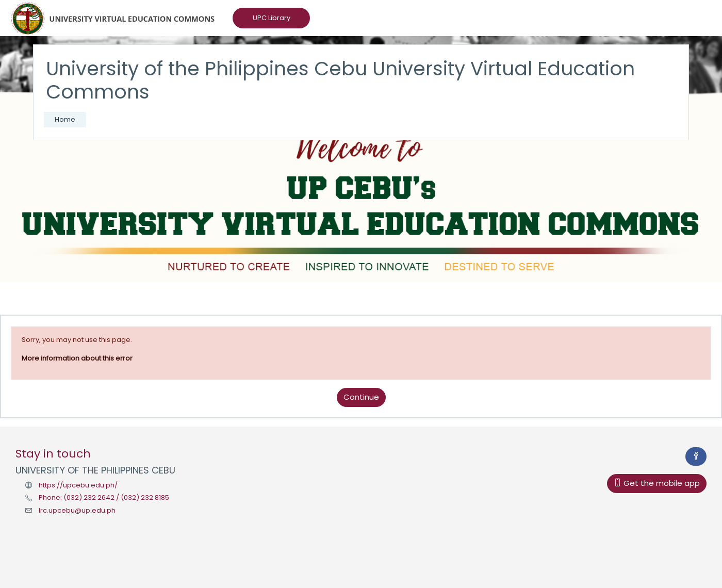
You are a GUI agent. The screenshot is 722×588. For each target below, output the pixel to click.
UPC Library (272, 18)
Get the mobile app (657, 483)
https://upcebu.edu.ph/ (78, 485)
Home (65, 119)
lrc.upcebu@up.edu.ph (77, 510)
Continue (361, 397)
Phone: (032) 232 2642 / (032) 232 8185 (104, 497)
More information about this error (77, 358)
